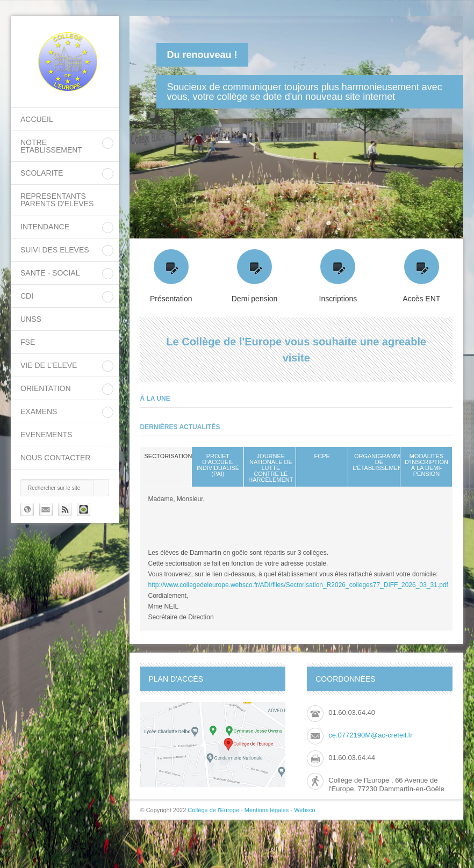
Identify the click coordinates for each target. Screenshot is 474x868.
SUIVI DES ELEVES (55, 250)
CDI (27, 296)
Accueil (37, 119)
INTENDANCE (45, 227)
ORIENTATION (46, 388)
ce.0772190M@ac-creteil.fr (370, 735)
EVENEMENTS (46, 435)
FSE (28, 342)
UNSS (31, 319)
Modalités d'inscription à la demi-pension (426, 465)
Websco (305, 810)
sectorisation (168, 456)
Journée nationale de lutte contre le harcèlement (271, 468)
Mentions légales (267, 810)
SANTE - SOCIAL (50, 273)
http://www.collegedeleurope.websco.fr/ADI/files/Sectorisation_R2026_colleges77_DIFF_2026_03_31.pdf (298, 585)
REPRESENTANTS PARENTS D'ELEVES (57, 200)
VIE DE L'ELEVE (49, 365)
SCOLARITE (42, 173)
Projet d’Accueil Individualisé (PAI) (218, 465)
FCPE (322, 456)
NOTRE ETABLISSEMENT (51, 146)
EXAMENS (39, 411)
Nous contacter (55, 458)
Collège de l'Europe (214, 810)
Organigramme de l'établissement (379, 462)
